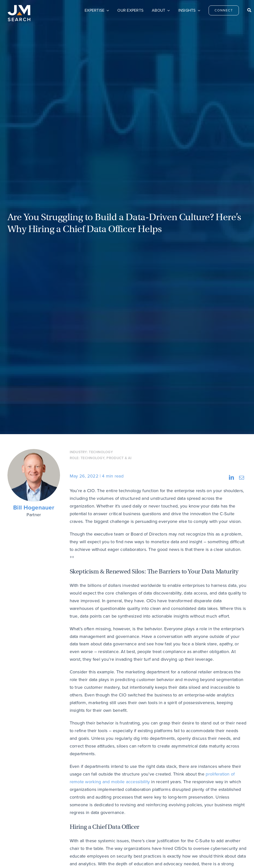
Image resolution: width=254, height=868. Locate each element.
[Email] (242, 478)
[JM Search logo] (19, 7)
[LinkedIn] (231, 478)
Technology (101, 452)
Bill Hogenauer (34, 508)
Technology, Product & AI (106, 458)
